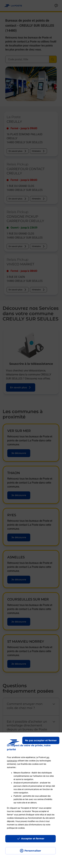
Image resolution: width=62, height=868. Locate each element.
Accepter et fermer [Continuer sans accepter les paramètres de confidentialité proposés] (33, 839)
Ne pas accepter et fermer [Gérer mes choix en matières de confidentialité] (41, 740)
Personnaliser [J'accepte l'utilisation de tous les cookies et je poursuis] (33, 851)
